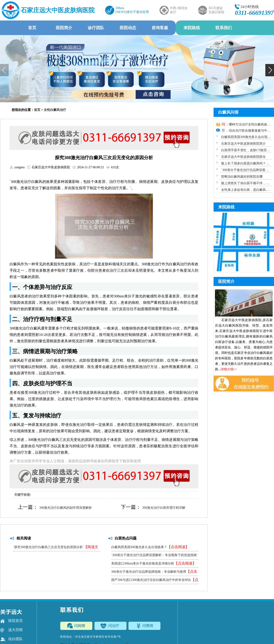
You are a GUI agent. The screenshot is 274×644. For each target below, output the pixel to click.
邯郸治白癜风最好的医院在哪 (242, 177)
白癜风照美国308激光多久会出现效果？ (150, 547)
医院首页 (12, 621)
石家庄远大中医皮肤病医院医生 (243, 157)
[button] (270, 70)
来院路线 (192, 28)
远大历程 (12, 630)
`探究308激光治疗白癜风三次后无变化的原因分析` (56, 548)
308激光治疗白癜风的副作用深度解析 (66, 508)
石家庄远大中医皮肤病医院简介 (243, 144)
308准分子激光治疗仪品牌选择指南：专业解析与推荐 (154, 573)
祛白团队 (12, 639)
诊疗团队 (96, 28)
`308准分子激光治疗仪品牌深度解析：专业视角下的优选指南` (155, 556)
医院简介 (64, 28)
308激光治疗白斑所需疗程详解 (164, 508)
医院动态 (128, 28)
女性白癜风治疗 (55, 110)
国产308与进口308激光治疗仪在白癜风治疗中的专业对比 (155, 581)
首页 (32, 28)
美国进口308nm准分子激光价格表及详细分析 (154, 563)
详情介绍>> (229, 369)
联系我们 (224, 28)
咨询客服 (160, 28)
